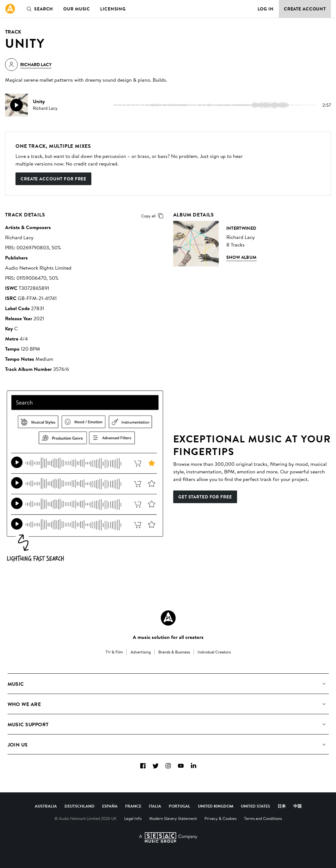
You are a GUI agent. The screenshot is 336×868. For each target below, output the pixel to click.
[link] (10, 9)
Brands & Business (174, 652)
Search (39, 9)
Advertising (141, 652)
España (110, 806)
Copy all (153, 216)
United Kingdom (216, 806)
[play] (16, 105)
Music (16, 684)
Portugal (180, 806)
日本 (282, 806)
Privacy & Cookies (220, 818)
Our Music (77, 9)
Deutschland (79, 806)
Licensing (113, 9)
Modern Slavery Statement (173, 818)
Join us (18, 745)
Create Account (305, 9)
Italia (155, 806)
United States (255, 806)
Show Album (241, 257)
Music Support (28, 724)
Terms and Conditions (263, 818)
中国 (297, 806)
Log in (266, 9)
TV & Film (114, 652)
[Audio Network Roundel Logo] (168, 618)
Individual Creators (214, 652)
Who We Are (24, 704)
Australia (46, 806)
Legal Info (133, 818)
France (133, 806)
